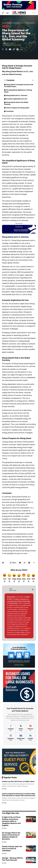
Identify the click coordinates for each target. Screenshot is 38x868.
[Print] (18, 49)
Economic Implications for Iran (17, 99)
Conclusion (10, 111)
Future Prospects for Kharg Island (18, 108)
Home (4, 23)
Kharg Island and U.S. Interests (17, 95)
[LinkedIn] (30, 738)
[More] (21, 49)
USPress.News (14, 603)
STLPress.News (26, 601)
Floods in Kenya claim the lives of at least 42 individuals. (12, 848)
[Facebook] (33, 590)
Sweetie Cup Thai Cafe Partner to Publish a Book (18, 781)
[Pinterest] (30, 728)
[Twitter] (21, 728)
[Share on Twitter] (6, 49)
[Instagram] (11, 738)
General (10, 23)
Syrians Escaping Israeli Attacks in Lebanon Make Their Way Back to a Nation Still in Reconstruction (19, 795)
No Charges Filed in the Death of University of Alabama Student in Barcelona (11, 836)
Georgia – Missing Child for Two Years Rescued (12, 859)
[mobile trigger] (4, 13)
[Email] (10, 49)
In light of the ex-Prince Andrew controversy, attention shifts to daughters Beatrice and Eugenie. (11, 821)
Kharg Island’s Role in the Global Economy (16, 103)
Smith (4, 43)
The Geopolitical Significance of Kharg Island (18, 91)
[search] (29, 13)
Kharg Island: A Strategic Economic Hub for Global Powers (19, 85)
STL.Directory (23, 599)
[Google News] (21, 738)
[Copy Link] (14, 49)
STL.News (16, 599)
